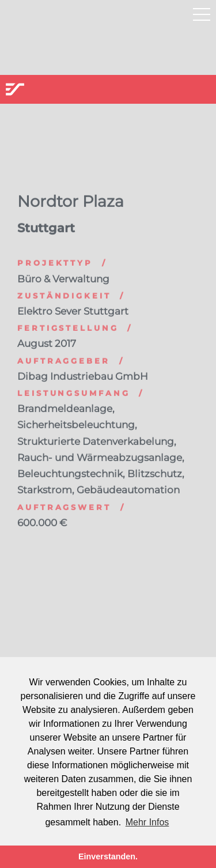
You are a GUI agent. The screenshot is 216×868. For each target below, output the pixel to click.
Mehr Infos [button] (147, 822)
